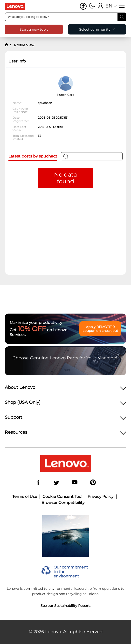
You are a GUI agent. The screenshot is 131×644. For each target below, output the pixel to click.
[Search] (122, 17)
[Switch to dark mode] (92, 6)
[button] (83, 6)
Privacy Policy (101, 497)
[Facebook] (38, 483)
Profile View (24, 45)
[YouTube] (75, 483)
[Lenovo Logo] (17, 6)
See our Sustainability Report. (65, 606)
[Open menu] (122, 6)
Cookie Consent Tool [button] (62, 497)
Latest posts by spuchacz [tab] (33, 156)
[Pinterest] (93, 483)
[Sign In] (100, 6)
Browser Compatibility (63, 503)
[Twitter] (56, 483)
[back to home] (7, 45)
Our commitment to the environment (71, 572)
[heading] (65, 389)
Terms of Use (25, 497)
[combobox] (65, 17)
